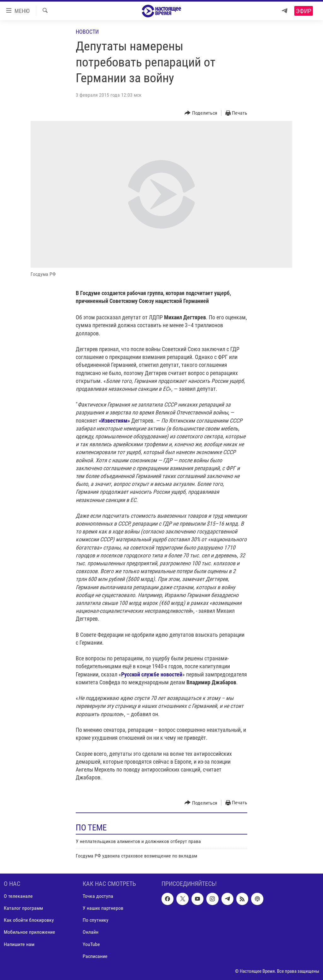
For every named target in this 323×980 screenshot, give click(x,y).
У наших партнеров (103, 908)
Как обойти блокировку (29, 920)
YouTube (91, 944)
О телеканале (18, 896)
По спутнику (96, 920)
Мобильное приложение (29, 932)
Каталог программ (23, 908)
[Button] (201, 113)
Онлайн (91, 932)
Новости (87, 32)
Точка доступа (98, 896)
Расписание (95, 956)
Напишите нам (19, 944)
